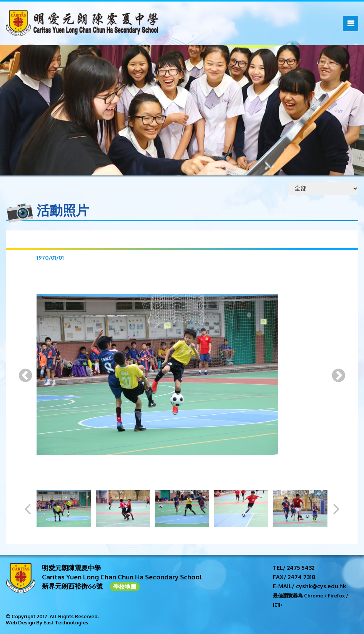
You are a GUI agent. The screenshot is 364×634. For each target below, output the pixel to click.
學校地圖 (125, 586)
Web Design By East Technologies (47, 622)
